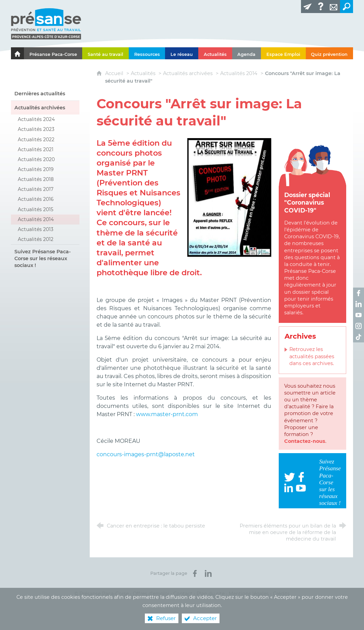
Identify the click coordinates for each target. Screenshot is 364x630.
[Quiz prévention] (330, 53)
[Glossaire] (321, 7)
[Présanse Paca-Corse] (53, 53)
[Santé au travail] (105, 53)
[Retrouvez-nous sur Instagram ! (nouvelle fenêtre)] (359, 326)
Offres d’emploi (151, 594)
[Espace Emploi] (283, 53)
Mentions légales (249, 594)
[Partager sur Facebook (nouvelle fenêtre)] (195, 573)
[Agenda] (247, 53)
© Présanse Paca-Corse (102, 594)
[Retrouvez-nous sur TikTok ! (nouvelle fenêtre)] (359, 337)
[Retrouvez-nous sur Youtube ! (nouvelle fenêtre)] (359, 315)
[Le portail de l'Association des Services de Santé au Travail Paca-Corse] (17, 53)
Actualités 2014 (239, 73)
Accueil (115, 73)
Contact (183, 594)
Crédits (281, 594)
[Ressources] (147, 53)
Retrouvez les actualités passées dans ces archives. (312, 356)
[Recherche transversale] (347, 7)
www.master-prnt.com (167, 414)
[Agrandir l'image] (229, 197)
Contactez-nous (305, 441)
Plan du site (211, 594)
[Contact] (334, 7)
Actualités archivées (188, 73)
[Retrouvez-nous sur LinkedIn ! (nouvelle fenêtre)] (359, 304)
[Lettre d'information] (307, 7)
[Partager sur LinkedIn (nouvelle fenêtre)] (208, 573)
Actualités (143, 73)
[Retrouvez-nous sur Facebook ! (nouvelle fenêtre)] (359, 293)
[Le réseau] (182, 53)
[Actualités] (215, 53)
